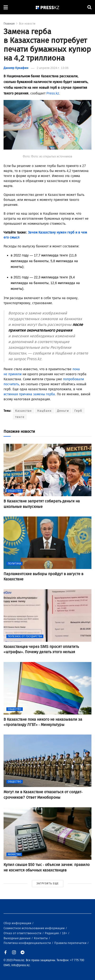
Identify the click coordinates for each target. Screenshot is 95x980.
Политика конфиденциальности (28, 943)
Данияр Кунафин (16, 68)
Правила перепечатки (71, 943)
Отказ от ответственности (23, 933)
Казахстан (23, 411)
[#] (48, 7)
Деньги (63, 411)
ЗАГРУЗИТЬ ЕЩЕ (48, 884)
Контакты (41, 938)
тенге (20, 417)
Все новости (27, 24)
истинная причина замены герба (29, 394)
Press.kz (53, 93)
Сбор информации (18, 923)
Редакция (52, 933)
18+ (65, 933)
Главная (9, 24)
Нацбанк (44, 411)
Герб (78, 411)
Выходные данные (17, 938)
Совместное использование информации (34, 928)
